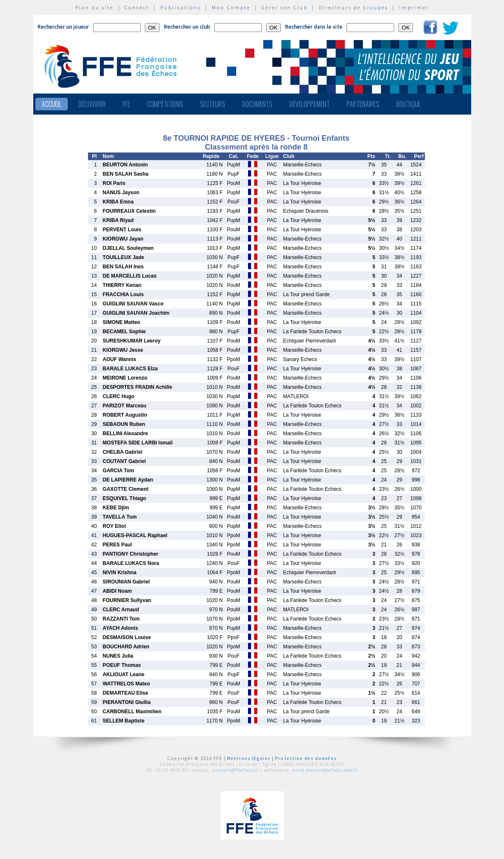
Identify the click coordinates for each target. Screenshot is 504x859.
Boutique (408, 104)
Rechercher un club (187, 27)
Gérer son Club (285, 7)
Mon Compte (231, 7)
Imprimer (414, 7)
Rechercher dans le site (314, 27)
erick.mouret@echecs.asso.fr (325, 770)
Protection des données (306, 758)
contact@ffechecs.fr (236, 770)
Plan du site (95, 7)
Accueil (52, 104)
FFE (126, 104)
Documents (257, 104)
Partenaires (363, 104)
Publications (181, 7)
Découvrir (92, 104)
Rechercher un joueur (63, 27)
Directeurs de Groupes (353, 7)
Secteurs (213, 104)
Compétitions (165, 104)
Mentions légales (249, 758)
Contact (137, 7)
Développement (309, 104)
